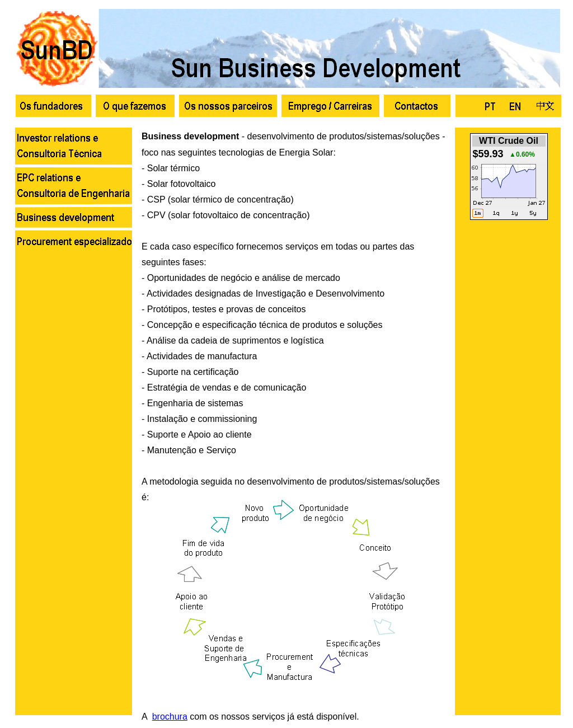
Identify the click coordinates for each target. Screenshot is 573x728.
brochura (170, 717)
